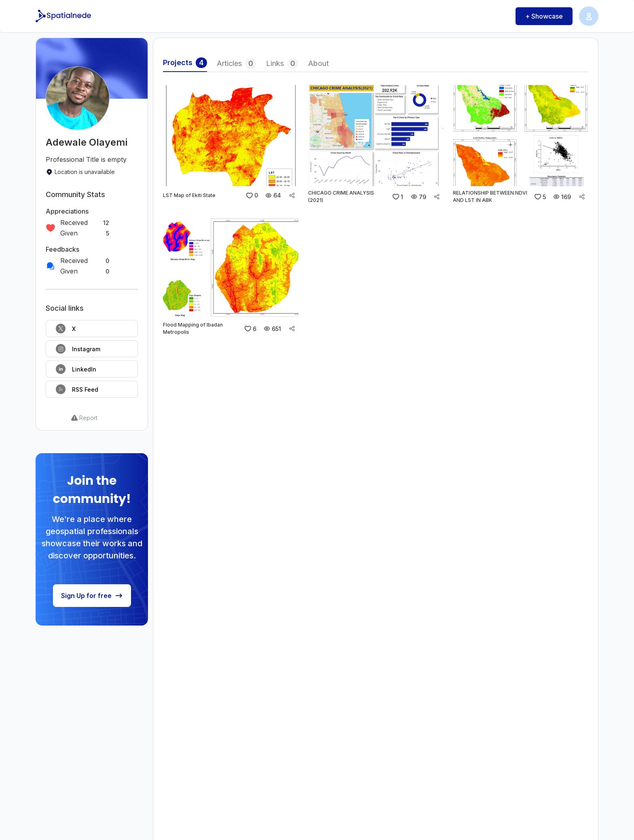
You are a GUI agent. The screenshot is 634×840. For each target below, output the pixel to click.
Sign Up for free (92, 596)
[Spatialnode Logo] (64, 16)
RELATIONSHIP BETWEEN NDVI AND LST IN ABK (490, 196)
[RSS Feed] (92, 389)
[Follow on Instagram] (92, 349)
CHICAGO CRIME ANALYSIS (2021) (341, 196)
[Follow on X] (92, 329)
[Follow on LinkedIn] (92, 369)
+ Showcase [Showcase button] (544, 16)
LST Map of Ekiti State (189, 195)
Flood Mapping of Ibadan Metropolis (193, 328)
